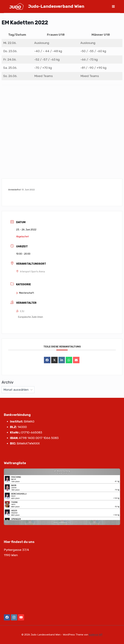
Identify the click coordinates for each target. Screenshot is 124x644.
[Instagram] (14, 617)
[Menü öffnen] (113, 6)
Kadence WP (96, 635)
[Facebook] (7, 617)
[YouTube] (21, 617)
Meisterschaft (25, 293)
